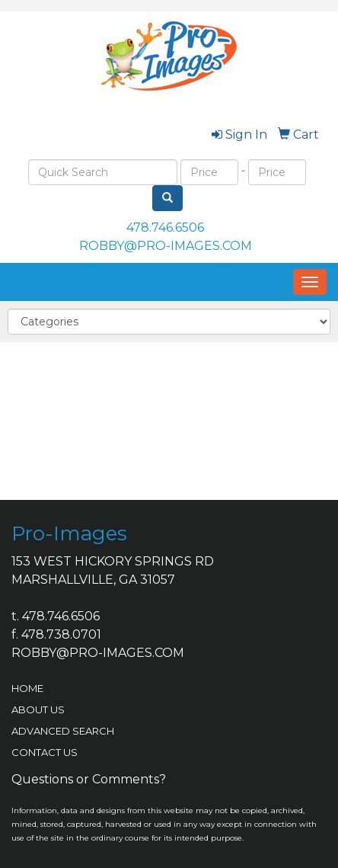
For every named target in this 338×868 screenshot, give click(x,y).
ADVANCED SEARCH (63, 731)
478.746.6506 (165, 227)
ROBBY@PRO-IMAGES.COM (166, 246)
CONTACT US (45, 752)
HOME (27, 688)
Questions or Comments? (89, 779)
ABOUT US (38, 709)
